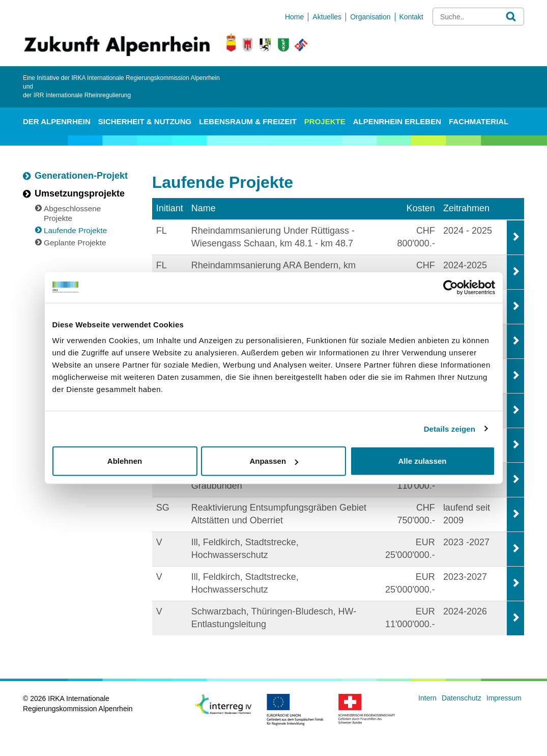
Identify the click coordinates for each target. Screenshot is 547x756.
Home (294, 17)
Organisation (370, 17)
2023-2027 (465, 577)
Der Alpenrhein (57, 121)
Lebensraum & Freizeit (248, 121)
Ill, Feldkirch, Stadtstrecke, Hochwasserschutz (245, 549)
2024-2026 (465, 611)
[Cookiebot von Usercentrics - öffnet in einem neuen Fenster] (451, 287)
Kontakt (411, 17)
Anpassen (274, 461)
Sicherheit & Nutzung (145, 121)
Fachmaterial (479, 121)
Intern (427, 698)
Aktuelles (327, 17)
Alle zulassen (422, 461)
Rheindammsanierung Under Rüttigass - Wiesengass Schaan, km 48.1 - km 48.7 (273, 237)
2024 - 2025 (468, 231)
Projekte (325, 121)
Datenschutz (462, 698)
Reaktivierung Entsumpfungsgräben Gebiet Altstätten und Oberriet (279, 514)
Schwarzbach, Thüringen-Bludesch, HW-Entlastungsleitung (274, 618)
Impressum (504, 698)
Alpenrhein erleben (397, 121)
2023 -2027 (466, 542)
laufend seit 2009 (467, 514)
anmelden (513, 718)
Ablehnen (125, 461)
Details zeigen (450, 428)
